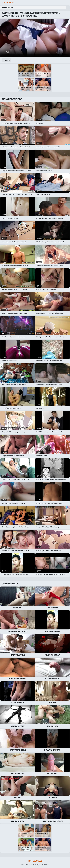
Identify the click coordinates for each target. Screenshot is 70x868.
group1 (7, 60)
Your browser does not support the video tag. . (35, 38)
